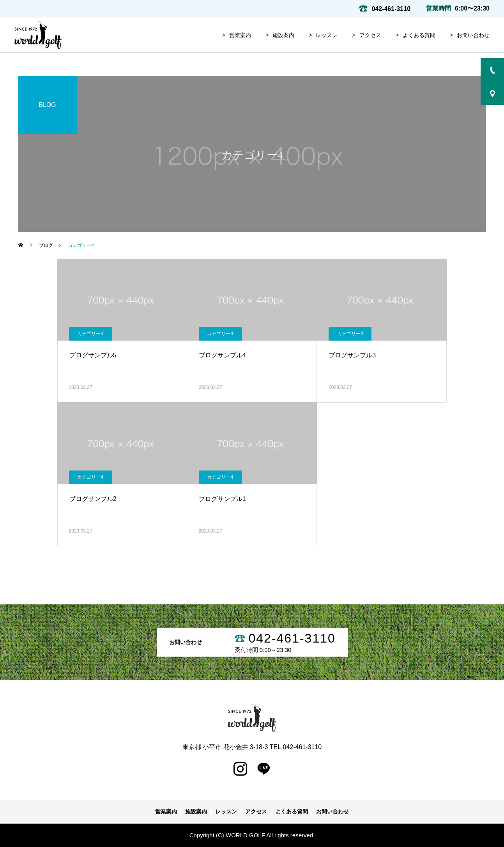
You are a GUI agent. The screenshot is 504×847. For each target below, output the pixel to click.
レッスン (327, 35)
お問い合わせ (473, 35)
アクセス (370, 35)
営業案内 (240, 35)
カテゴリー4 (90, 334)
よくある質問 (419, 35)
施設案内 (283, 35)
